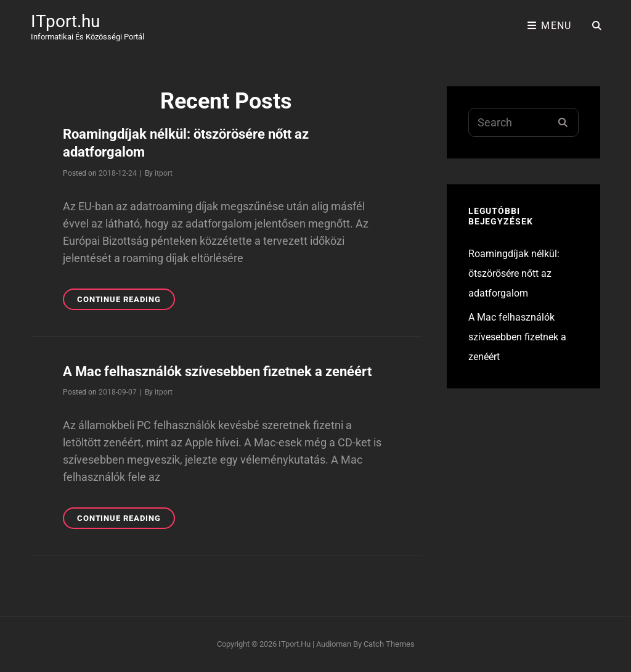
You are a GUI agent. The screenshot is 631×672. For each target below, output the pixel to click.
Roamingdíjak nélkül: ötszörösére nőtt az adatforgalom (514, 273)
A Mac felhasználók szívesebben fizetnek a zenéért (217, 371)
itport (164, 173)
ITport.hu (65, 21)
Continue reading (126, 301)
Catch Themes (389, 644)
